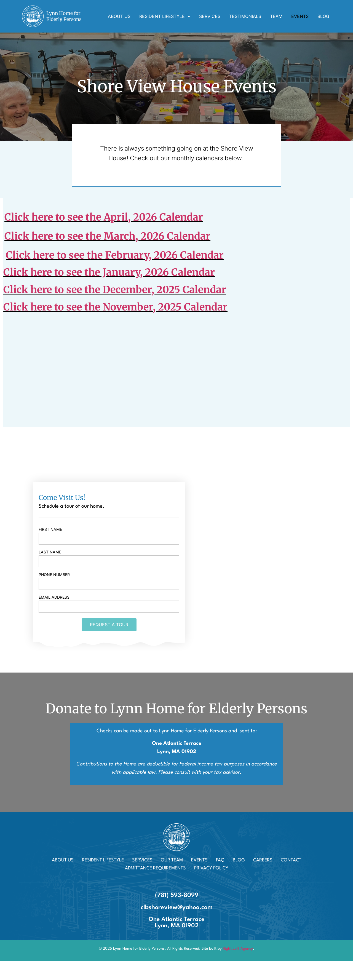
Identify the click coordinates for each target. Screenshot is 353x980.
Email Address (54, 597)
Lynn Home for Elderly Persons (64, 16)
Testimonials (245, 16)
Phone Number (54, 575)
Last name (50, 552)
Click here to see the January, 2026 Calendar (109, 272)
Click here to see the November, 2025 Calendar (115, 307)
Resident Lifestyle (165, 16)
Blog (323, 16)
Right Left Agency (238, 949)
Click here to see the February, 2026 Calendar (115, 255)
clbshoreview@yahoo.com (177, 907)
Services (210, 16)
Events (300, 16)
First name (50, 530)
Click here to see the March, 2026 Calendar (107, 236)
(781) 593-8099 (177, 895)
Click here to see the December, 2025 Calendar (115, 290)
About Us (119, 16)
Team (276, 16)
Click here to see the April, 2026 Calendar (104, 217)
